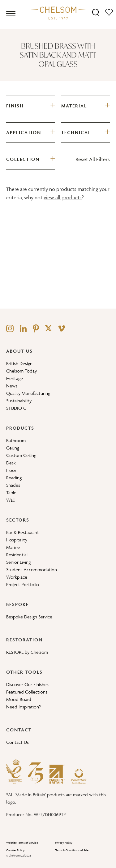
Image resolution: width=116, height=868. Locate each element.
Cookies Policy (15, 850)
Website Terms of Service (22, 843)
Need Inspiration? (24, 707)
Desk (11, 463)
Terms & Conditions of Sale (72, 850)
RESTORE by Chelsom (27, 652)
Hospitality (17, 540)
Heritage (15, 378)
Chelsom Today (21, 371)
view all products (63, 197)
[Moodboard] (109, 12)
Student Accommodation (32, 570)
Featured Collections (27, 692)
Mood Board (19, 699)
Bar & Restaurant (23, 532)
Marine (13, 547)
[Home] (58, 13)
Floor (11, 470)
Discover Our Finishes (27, 684)
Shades (13, 485)
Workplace (17, 577)
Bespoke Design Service (29, 617)
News (12, 386)
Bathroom (16, 440)
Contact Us (17, 742)
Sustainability (19, 401)
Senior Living (18, 562)
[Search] (96, 12)
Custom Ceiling (21, 455)
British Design (19, 363)
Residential (17, 555)
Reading (14, 478)
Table (11, 493)
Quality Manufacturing (28, 393)
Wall (10, 500)
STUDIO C (16, 408)
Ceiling (13, 448)
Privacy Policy (64, 843)
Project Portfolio (23, 584)
